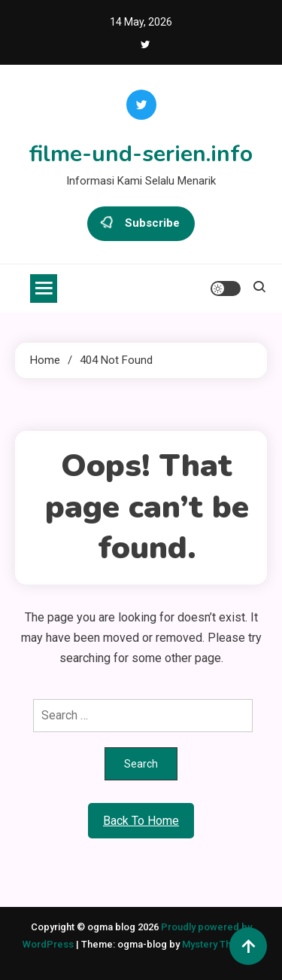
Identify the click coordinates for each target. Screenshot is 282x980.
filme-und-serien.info (141, 154)
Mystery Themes (219, 944)
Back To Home (141, 821)
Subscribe (141, 224)
